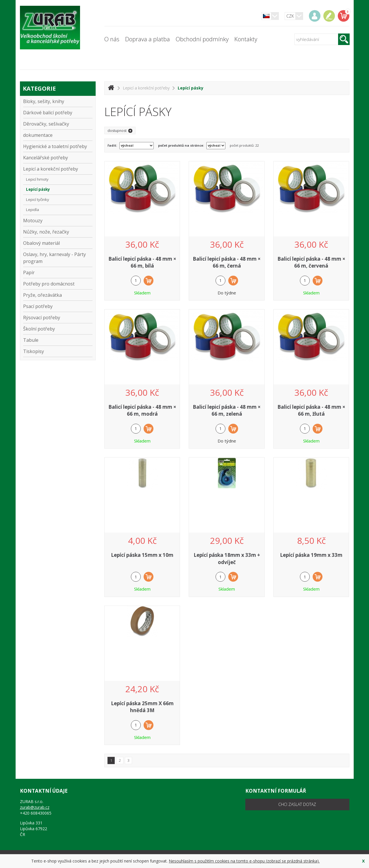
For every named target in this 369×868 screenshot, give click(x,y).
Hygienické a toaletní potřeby (58, 146)
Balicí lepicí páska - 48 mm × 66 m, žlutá (311, 410)
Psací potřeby (58, 306)
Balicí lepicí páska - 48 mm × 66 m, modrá (142, 410)
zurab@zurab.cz (35, 807)
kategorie (39, 88)
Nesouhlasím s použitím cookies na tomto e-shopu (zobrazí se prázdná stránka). (244, 861)
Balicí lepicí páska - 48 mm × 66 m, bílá (142, 262)
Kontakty (246, 39)
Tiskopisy (34, 351)
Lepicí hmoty (37, 179)
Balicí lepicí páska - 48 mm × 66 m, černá (227, 262)
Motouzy (33, 221)
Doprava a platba (148, 39)
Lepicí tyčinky (38, 199)
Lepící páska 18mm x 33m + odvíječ (227, 558)
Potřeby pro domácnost (58, 284)
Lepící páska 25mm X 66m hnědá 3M (142, 707)
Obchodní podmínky (202, 39)
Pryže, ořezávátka (58, 295)
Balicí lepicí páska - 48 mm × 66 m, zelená (227, 410)
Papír (58, 272)
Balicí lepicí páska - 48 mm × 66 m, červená (311, 262)
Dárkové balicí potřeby (58, 112)
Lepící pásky (38, 189)
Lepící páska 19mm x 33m (311, 555)
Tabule (58, 340)
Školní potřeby (58, 329)
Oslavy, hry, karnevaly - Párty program (58, 258)
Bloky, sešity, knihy (58, 101)
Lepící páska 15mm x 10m (142, 555)
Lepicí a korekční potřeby (58, 169)
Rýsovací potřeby (58, 317)
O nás (112, 39)
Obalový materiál (58, 243)
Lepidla (33, 210)
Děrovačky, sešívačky (58, 124)
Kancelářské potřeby (58, 157)
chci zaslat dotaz (297, 804)
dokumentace (58, 135)
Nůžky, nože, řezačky (58, 232)
